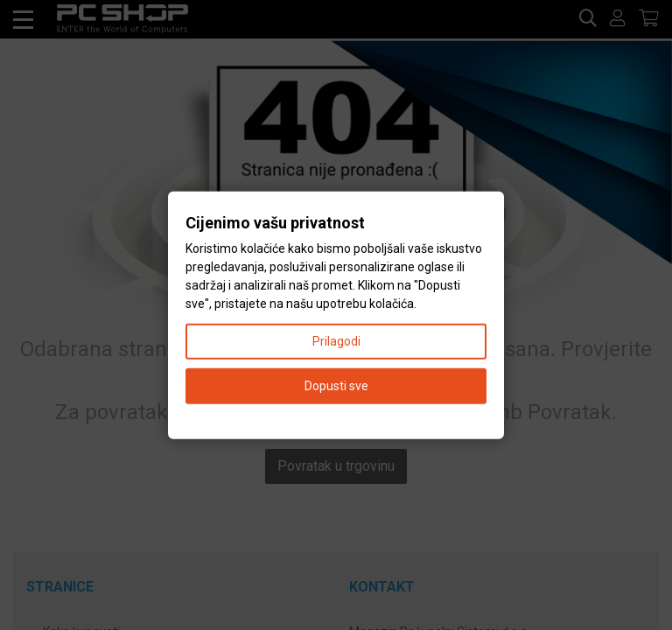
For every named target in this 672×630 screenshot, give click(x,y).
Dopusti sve (336, 385)
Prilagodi (336, 340)
